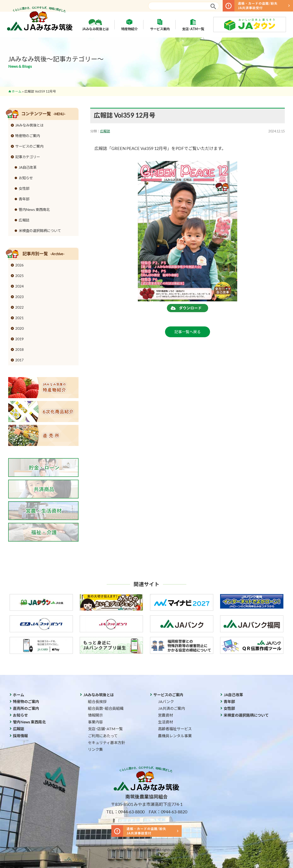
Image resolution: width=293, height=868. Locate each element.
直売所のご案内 (26, 708)
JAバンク (166, 702)
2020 (19, 328)
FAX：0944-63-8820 (168, 812)
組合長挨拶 (97, 702)
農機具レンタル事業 (175, 736)
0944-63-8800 (131, 812)
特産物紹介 (129, 25)
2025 (19, 276)
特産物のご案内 (28, 136)
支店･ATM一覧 (193, 25)
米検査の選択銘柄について (40, 231)
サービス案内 (160, 25)
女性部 (24, 188)
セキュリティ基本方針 (107, 743)
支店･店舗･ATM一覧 (105, 729)
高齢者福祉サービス (175, 729)
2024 (19, 286)
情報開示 (95, 715)
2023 (19, 297)
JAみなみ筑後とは (95, 25)
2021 (19, 318)
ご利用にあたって (103, 736)
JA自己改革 (28, 167)
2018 (19, 349)
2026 (19, 265)
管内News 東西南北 (34, 210)
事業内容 (95, 722)
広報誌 (105, 131)
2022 (19, 307)
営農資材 (165, 715)
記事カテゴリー (28, 157)
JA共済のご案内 (171, 708)
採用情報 (20, 736)
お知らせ (26, 178)
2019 (19, 339)
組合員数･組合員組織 (106, 708)
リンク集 (95, 749)
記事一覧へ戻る (188, 332)
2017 (19, 360)
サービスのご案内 (29, 146)
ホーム (17, 91)
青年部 (24, 199)
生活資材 (165, 722)
